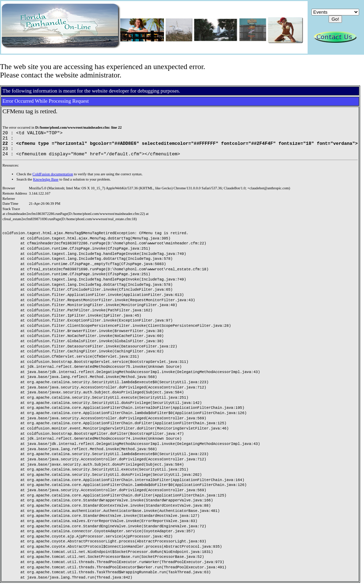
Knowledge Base (46, 185)
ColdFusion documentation (53, 179)
